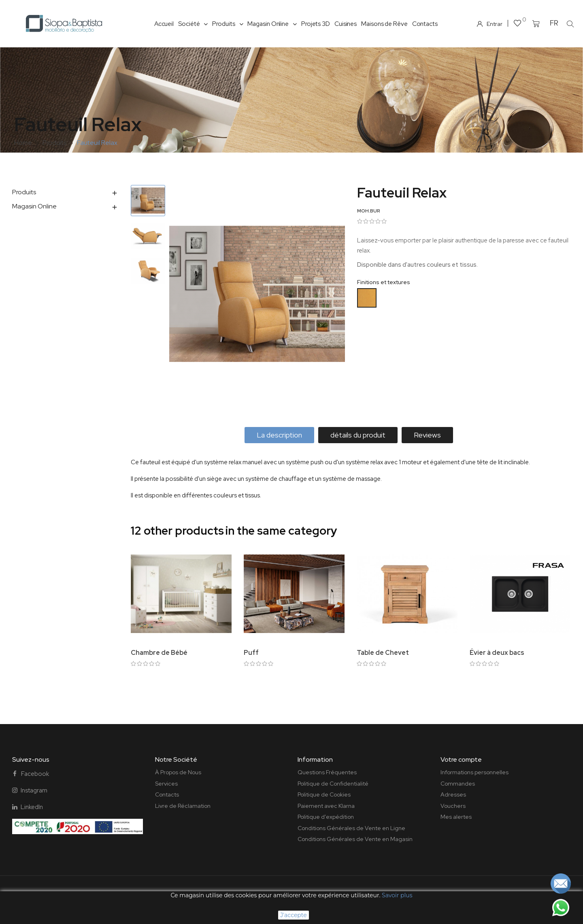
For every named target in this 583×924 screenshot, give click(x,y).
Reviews (427, 435)
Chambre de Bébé (159, 653)
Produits (228, 24)
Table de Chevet (383, 653)
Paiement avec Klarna (326, 806)
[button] (570, 24)
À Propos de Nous (178, 772)
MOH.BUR (369, 211)
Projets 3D (316, 24)
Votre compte (461, 759)
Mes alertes (456, 817)
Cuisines (346, 24)
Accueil (164, 24)
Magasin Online (272, 24)
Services (166, 784)
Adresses (453, 794)
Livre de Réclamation (183, 806)
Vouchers (453, 806)
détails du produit (358, 435)
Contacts (425, 24)
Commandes (458, 784)
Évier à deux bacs (497, 653)
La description (279, 435)
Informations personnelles (474, 772)
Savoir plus (397, 895)
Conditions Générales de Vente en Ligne (351, 828)
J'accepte (293, 915)
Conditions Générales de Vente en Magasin (355, 839)
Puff (251, 653)
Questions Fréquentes (327, 772)
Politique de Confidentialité (333, 784)
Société (193, 24)
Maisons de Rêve (384, 24)
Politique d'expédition (326, 817)
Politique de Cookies (324, 794)
